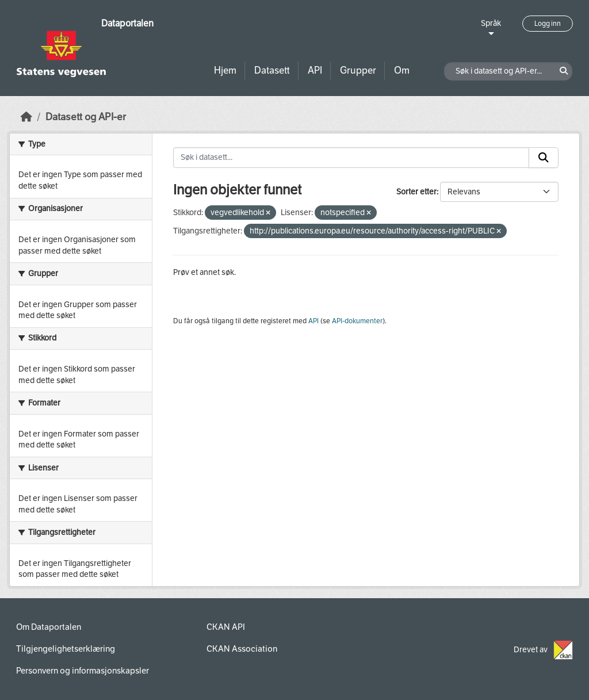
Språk (491, 23)
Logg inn (548, 24)
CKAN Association (242, 649)
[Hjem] (26, 117)
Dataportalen (127, 23)
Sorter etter (416, 192)
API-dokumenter (357, 321)
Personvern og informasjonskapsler (83, 671)
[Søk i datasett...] (351, 158)
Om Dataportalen (49, 627)
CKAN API (226, 627)
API (315, 70)
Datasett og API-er (86, 117)
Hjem (225, 70)
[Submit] (544, 158)
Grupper (358, 70)
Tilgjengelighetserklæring (66, 649)
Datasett (272, 70)
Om (402, 70)
